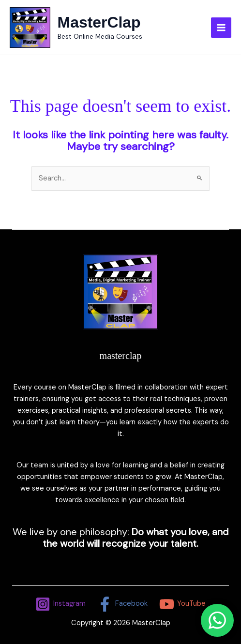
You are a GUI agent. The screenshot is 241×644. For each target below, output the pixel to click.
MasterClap (99, 22)
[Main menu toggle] (221, 28)
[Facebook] (122, 604)
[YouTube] (182, 604)
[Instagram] (61, 604)
